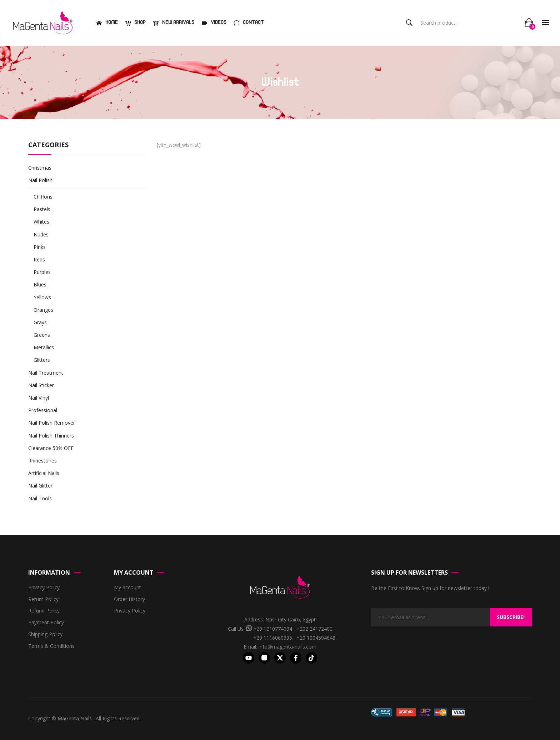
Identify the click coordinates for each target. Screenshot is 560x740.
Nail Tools (40, 498)
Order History (129, 599)
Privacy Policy (44, 588)
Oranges (43, 310)
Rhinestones (42, 461)
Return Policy (43, 599)
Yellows (42, 297)
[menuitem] (106, 23)
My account (127, 588)
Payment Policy (46, 623)
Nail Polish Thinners (51, 436)
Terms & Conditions (51, 646)
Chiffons (43, 197)
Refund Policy (44, 611)
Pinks (40, 247)
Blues (40, 284)
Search (409, 23)
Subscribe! (511, 617)
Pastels (42, 209)
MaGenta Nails (75, 718)
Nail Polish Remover (52, 423)
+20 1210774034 (273, 629)
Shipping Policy (45, 634)
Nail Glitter (40, 486)
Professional (43, 410)
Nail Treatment (46, 373)
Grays (40, 322)
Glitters (42, 360)
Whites (41, 222)
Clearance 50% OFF (51, 448)
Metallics (44, 347)
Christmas (40, 168)
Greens (42, 335)
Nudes (41, 234)
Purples (42, 272)
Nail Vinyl (39, 398)
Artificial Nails (44, 473)
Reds (39, 259)
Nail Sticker (41, 385)
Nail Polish (40, 180)
